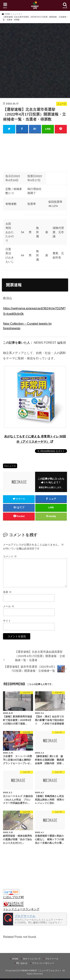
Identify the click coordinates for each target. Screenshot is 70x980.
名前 (7, 592)
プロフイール (52, 959)
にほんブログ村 (13, 897)
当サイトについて (32, 959)
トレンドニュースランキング (21, 909)
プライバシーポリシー (43, 963)
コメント (10, 556)
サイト (7, 621)
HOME (15, 959)
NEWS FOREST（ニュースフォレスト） (42, 970)
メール (9, 606)
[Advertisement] (35, 60)
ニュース (11, 466)
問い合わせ (22, 963)
